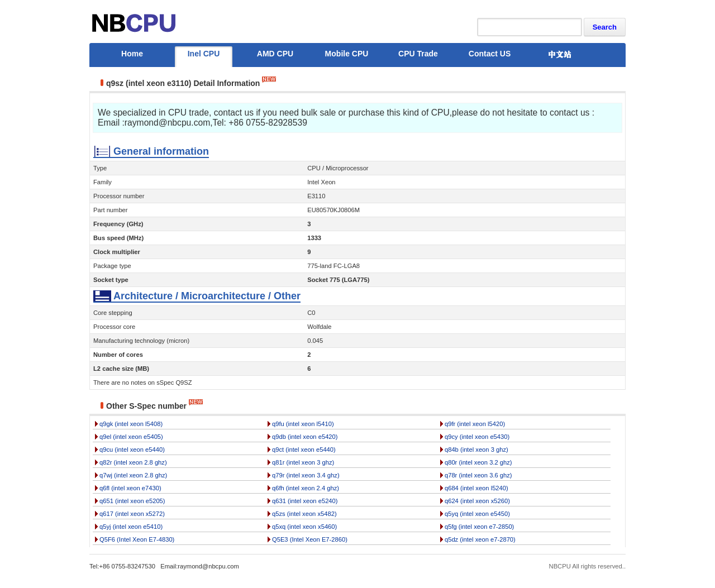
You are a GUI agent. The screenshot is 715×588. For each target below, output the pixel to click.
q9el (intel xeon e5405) (131, 437)
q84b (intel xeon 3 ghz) (476, 450)
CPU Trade (418, 54)
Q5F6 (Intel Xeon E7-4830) (137, 539)
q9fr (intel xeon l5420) (475, 424)
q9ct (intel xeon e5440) (304, 450)
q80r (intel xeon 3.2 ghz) (478, 462)
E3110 (316, 196)
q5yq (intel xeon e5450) (477, 514)
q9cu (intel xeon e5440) (132, 450)
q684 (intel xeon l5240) (476, 488)
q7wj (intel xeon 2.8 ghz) (133, 475)
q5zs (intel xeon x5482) (304, 514)
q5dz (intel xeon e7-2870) (480, 539)
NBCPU (560, 566)
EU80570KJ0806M (333, 210)
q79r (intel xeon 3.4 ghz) (306, 475)
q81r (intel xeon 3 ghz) (303, 462)
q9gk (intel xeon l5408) (131, 424)
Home (132, 54)
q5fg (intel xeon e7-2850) (479, 527)
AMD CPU (275, 54)
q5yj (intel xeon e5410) (131, 527)
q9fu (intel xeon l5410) (303, 424)
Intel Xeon (321, 182)
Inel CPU (204, 54)
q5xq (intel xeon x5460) (304, 527)
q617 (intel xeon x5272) (132, 514)
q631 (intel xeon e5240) (305, 501)
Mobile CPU (347, 54)
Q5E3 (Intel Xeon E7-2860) (310, 539)
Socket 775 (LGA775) (338, 280)
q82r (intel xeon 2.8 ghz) (133, 462)
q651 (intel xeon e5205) (132, 501)
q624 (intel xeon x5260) (477, 501)
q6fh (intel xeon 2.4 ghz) (306, 488)
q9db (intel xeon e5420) (305, 437)
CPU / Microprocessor (338, 168)
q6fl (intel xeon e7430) (130, 488)
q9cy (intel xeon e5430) (477, 437)
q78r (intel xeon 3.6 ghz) (478, 475)
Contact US (490, 54)
